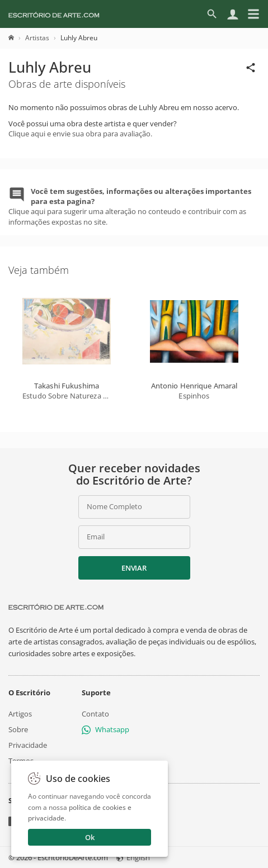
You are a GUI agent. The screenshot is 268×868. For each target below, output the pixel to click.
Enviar (134, 568)
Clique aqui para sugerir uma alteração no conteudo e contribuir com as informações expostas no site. (130, 207)
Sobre (18, 729)
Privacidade (28, 745)
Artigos (20, 714)
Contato (95, 714)
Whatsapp (105, 729)
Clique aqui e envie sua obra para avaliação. (80, 134)
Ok (90, 837)
